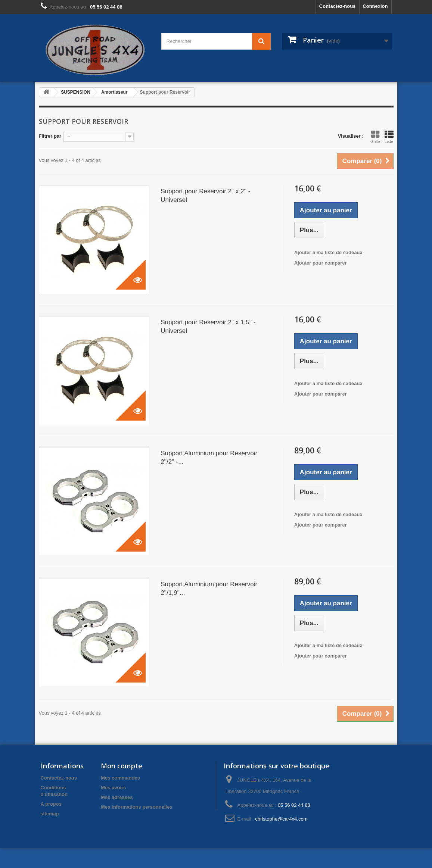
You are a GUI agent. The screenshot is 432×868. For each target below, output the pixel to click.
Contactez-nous (338, 6)
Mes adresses (117, 797)
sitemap (50, 814)
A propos (51, 804)
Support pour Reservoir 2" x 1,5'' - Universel (208, 327)
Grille (375, 137)
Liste (389, 137)
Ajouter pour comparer (321, 263)
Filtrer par (50, 136)
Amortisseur (114, 92)
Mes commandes (120, 778)
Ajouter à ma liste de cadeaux (328, 252)
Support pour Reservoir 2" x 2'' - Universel (205, 196)
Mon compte (122, 766)
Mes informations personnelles (136, 807)
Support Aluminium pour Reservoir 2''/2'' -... (209, 458)
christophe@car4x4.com (281, 819)
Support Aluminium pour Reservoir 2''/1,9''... (209, 588)
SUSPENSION (76, 92)
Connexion (375, 6)
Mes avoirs (113, 788)
